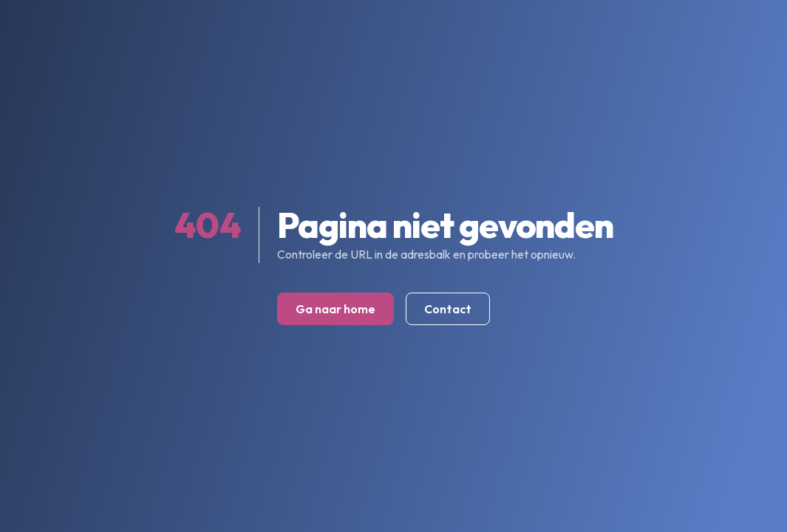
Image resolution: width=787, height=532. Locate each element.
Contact (448, 309)
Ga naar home (335, 309)
